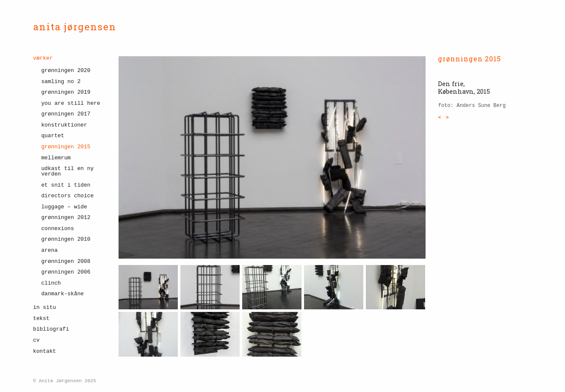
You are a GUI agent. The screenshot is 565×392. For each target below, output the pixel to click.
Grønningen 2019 (66, 92)
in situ (45, 307)
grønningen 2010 (66, 239)
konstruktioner (64, 125)
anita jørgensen (75, 27)
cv (36, 340)
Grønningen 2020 (66, 71)
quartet (53, 136)
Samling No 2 (61, 82)
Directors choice (68, 196)
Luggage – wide (64, 207)
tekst (41, 318)
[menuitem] (70, 179)
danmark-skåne (63, 294)
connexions (58, 229)
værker (43, 59)
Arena (49, 250)
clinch (51, 283)
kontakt (45, 351)
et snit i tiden (66, 185)
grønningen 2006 (66, 272)
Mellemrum (56, 158)
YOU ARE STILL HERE (71, 103)
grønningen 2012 (66, 218)
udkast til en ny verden (68, 171)
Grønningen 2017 (66, 114)
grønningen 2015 (66, 147)
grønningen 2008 (66, 261)
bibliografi (51, 329)
